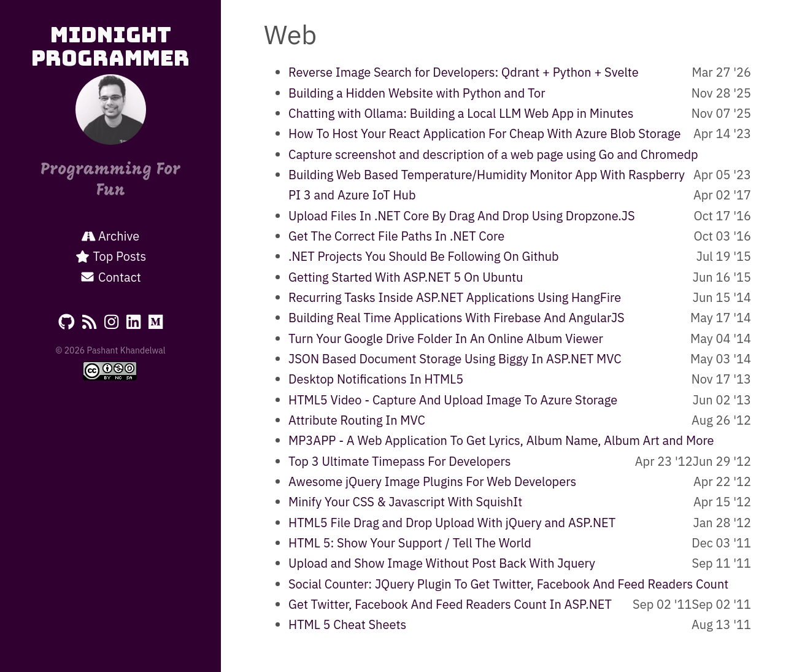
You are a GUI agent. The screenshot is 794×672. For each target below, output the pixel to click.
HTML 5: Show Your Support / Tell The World (410, 543)
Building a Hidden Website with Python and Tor (417, 93)
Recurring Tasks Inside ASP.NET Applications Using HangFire (455, 297)
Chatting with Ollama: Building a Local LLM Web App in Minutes (461, 113)
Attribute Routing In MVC (357, 420)
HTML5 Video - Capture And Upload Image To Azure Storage (453, 400)
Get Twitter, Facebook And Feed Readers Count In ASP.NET (450, 604)
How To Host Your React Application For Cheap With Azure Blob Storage (484, 133)
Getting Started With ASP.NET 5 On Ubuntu (406, 277)
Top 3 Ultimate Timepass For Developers (399, 461)
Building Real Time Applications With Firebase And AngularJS (457, 318)
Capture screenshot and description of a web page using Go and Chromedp (493, 154)
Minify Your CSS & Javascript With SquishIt (405, 502)
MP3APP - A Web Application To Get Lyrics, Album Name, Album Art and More (501, 440)
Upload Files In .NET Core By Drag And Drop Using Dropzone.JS (462, 216)
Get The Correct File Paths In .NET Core (396, 236)
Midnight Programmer (110, 46)
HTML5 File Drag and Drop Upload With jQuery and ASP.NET (452, 523)
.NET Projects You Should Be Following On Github (424, 256)
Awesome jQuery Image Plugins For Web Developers (432, 481)
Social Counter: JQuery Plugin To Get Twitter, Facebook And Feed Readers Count (508, 584)
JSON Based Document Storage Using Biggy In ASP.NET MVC (455, 359)
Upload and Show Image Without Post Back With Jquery (442, 563)
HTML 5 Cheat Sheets (347, 624)
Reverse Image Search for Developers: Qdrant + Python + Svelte (464, 72)
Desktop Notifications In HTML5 (376, 379)
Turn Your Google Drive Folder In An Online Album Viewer (446, 338)
